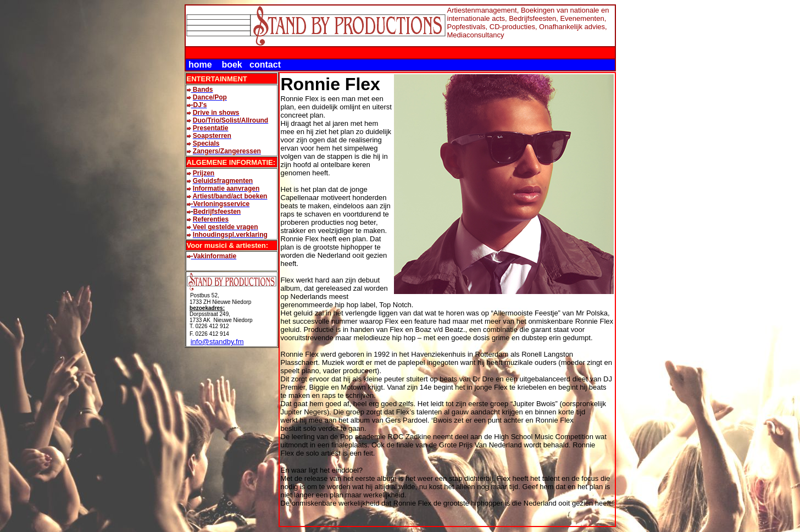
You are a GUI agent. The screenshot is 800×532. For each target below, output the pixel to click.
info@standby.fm (217, 342)
